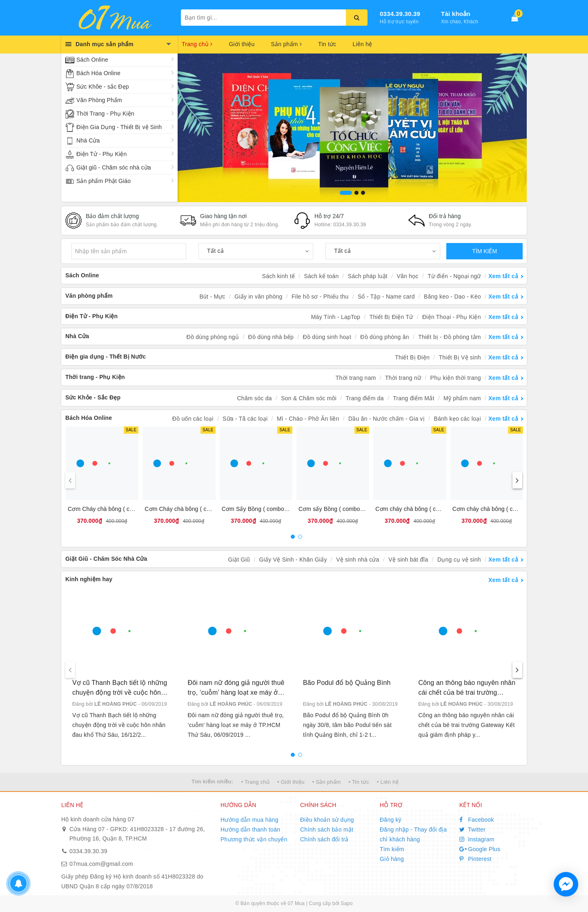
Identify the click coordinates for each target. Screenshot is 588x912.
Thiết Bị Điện (412, 357)
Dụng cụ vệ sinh (459, 560)
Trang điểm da (365, 398)
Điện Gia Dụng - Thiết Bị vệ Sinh (119, 127)
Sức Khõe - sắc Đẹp (103, 87)
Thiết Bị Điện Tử (391, 317)
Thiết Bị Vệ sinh (460, 357)
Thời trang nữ (403, 378)
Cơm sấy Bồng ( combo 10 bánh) (342, 509)
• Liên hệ (388, 782)
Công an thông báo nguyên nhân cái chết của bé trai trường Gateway (467, 688)
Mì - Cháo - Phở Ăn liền (308, 419)
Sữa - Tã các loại (245, 419)
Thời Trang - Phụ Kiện (105, 114)
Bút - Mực (213, 297)
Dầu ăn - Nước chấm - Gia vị (386, 419)
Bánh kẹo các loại (458, 419)
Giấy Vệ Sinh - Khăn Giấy (293, 560)
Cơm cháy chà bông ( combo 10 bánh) (425, 509)
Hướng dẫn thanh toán (250, 829)
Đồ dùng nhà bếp (271, 337)
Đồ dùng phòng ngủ (213, 337)
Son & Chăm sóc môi (309, 398)
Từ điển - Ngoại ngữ (454, 276)
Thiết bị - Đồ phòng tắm (450, 337)
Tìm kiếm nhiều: (212, 782)
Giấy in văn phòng (258, 297)
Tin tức (327, 44)
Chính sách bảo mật (327, 829)
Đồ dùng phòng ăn (384, 337)
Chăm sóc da (254, 398)
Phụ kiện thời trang (456, 378)
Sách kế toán (322, 276)
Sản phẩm (286, 44)
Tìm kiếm (392, 849)
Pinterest (476, 859)
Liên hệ (363, 44)
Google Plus (480, 849)
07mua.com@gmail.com (101, 864)
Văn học (407, 276)
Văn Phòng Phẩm (99, 100)
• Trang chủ (255, 782)
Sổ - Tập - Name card (386, 297)
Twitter (472, 829)
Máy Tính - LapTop (336, 317)
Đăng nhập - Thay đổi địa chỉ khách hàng (413, 834)
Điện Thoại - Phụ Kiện (452, 317)
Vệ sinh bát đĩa (408, 560)
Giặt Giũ (239, 560)
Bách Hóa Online (98, 73)
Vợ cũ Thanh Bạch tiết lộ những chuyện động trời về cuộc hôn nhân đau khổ (120, 688)
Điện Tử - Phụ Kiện (101, 154)
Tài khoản (456, 14)
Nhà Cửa (88, 140)
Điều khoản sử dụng (327, 820)
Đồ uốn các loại (193, 419)
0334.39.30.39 (400, 14)
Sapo (347, 903)
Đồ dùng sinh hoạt (327, 337)
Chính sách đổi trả (324, 839)
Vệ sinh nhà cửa (358, 560)
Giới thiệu (242, 44)
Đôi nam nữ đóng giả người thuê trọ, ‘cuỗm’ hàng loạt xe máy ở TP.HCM (236, 688)
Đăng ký (391, 820)
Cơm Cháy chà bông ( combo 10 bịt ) (193, 509)
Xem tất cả (503, 276)
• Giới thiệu (291, 782)
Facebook (477, 820)
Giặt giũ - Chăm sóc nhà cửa (114, 167)
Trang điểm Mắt (413, 398)
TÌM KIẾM (484, 251)
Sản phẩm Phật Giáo (104, 181)
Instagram (477, 839)
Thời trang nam (356, 378)
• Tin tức (359, 782)
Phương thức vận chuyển (254, 839)
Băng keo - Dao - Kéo (452, 297)
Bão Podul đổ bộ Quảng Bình (347, 683)
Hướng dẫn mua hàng (249, 820)
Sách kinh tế (278, 276)
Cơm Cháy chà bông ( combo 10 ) (112, 509)
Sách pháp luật (368, 276)
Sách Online (92, 60)
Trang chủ (197, 44)
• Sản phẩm (326, 782)
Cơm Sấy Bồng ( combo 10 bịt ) (263, 509)
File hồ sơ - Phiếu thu (320, 297)
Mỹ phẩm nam (462, 398)
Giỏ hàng (392, 859)
